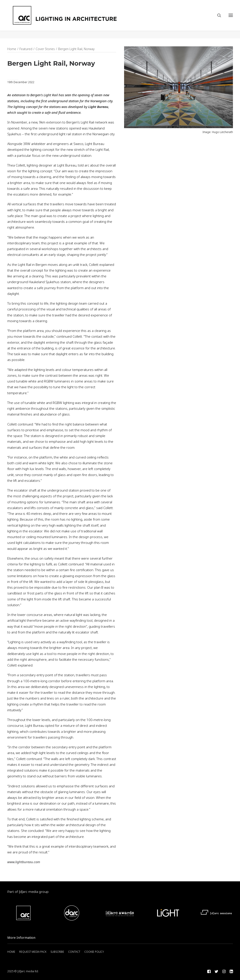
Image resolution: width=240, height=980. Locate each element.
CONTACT (74, 952)
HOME (11, 952)
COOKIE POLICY (94, 952)
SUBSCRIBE (57, 952)
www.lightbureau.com (24, 862)
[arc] (82, 19)
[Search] (217, 19)
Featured (26, 49)
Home (12, 49)
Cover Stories (45, 49)
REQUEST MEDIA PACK (33, 952)
